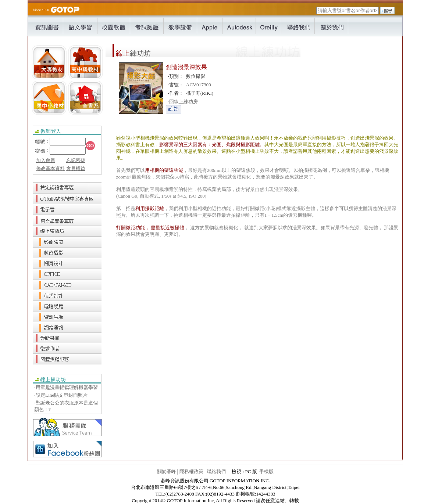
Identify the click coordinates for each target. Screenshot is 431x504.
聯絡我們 (216, 471)
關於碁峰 (167, 471)
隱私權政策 (191, 471)
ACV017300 (199, 85)
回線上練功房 (183, 102)
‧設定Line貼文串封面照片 (61, 395)
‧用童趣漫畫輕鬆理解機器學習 (66, 387)
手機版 (266, 471)
